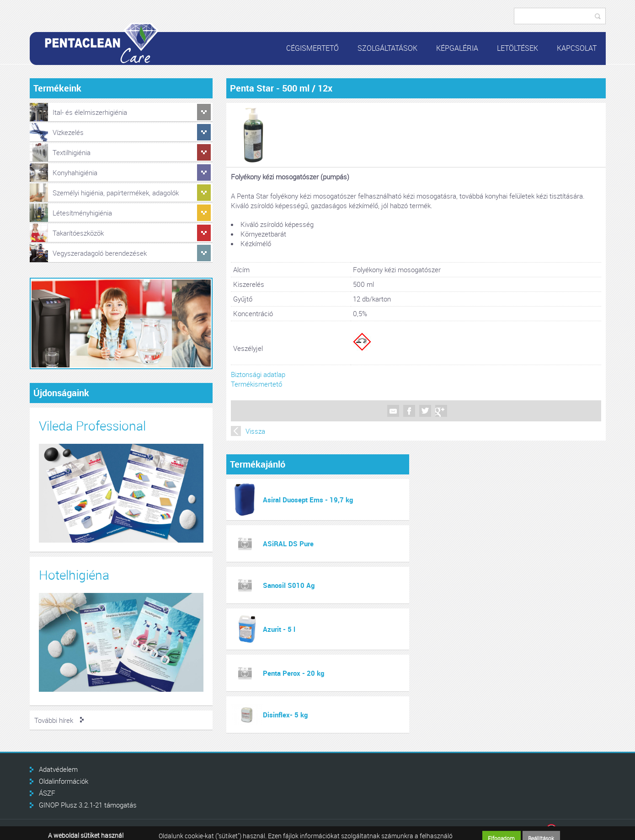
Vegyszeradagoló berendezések (100, 253)
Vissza (255, 431)
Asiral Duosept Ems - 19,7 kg (308, 500)
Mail (393, 411)
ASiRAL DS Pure (288, 544)
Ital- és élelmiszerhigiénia (90, 112)
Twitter (425, 411)
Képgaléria (457, 48)
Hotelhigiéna (74, 575)
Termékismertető (256, 384)
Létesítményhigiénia (82, 213)
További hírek (54, 720)
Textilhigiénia (72, 152)
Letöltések (518, 48)
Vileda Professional (92, 426)
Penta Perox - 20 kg (293, 673)
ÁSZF (47, 793)
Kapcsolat (577, 48)
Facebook (409, 411)
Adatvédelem (58, 769)
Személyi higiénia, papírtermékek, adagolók (116, 193)
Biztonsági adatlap (258, 374)
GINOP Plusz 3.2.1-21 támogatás (88, 805)
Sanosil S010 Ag (289, 585)
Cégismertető (312, 48)
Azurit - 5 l (279, 629)
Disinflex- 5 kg (285, 715)
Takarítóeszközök (78, 233)
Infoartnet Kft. (576, 830)
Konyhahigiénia (75, 172)
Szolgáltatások (387, 48)
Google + (441, 411)
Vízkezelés (68, 132)
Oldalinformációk (64, 781)
